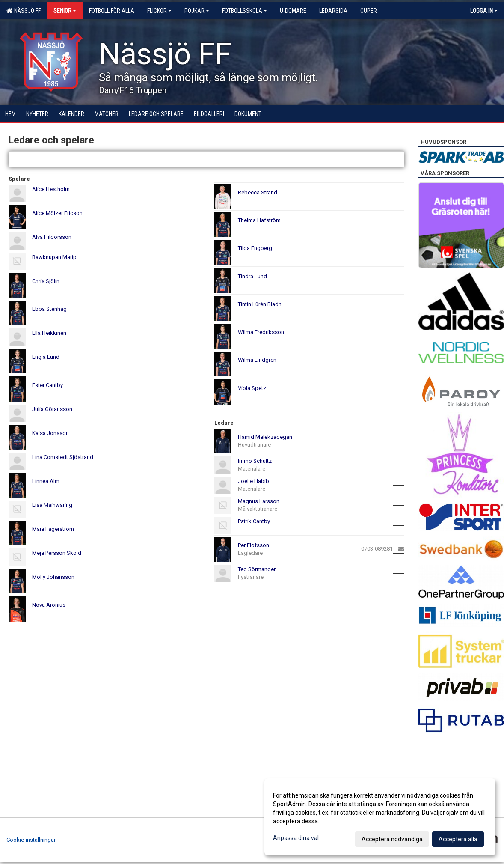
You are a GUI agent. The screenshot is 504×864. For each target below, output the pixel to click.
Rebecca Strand (258, 192)
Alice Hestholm (51, 189)
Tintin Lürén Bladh (260, 304)
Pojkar (197, 11)
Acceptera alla (458, 839)
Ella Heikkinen (49, 333)
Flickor (159, 11)
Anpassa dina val (296, 838)
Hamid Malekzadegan (265, 437)
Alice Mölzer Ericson (57, 213)
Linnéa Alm (46, 481)
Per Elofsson (253, 545)
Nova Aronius (49, 605)
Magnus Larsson (259, 501)
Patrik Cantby (254, 521)
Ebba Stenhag (49, 309)
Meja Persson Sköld (57, 553)
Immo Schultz (255, 461)
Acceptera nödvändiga (392, 839)
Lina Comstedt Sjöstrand (63, 457)
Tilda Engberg (255, 248)
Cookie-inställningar (31, 840)
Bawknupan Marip (54, 257)
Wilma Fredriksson (261, 332)
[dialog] (380, 817)
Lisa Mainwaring (52, 505)
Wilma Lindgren (257, 360)
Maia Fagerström (53, 529)
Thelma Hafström (259, 220)
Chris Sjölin (46, 281)
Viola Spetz (252, 388)
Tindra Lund (252, 276)
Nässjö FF (24, 11)
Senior (65, 11)
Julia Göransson (52, 409)
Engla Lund (46, 357)
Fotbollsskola (245, 11)
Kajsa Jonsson (50, 433)
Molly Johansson (53, 577)
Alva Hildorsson (52, 237)
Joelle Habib (253, 481)
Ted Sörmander (257, 569)
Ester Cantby (47, 385)
